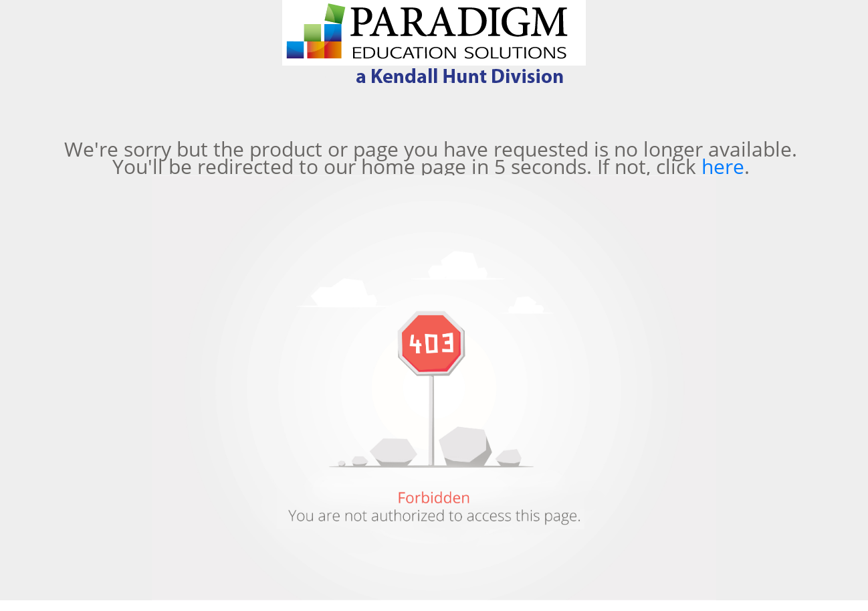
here (723, 166)
